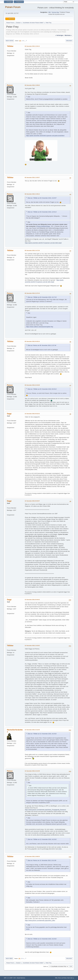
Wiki (50, 12)
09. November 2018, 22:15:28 (32, 385)
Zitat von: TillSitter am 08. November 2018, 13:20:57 (42, 198)
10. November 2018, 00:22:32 (32, 414)
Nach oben (9, 959)
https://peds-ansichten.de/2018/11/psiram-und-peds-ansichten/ (45, 136)
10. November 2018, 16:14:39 (32, 771)
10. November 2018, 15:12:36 (32, 730)
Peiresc (10, 85)
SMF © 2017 (13, 978)
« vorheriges (59, 35)
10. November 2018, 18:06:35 (32, 856)
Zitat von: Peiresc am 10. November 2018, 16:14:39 (42, 861)
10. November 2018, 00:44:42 (32, 600)
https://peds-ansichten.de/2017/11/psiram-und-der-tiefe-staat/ (43, 243)
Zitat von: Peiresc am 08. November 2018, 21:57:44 (42, 345)
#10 (60, 849)
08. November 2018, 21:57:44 (32, 293)
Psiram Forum (13, 7)
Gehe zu (46, 966)
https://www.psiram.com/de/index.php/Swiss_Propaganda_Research (45, 810)
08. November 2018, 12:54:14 (32, 46)
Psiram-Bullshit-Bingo (43, 226)
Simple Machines (21, 978)
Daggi (9, 414)
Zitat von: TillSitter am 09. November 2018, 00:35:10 (42, 389)
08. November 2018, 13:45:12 (32, 194)
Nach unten (9, 41)
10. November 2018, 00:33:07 (32, 501)
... (25, 41)
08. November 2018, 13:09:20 (32, 85)
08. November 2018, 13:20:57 (32, 177)
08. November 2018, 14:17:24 (32, 250)
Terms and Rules (62, 978)
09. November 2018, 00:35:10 (32, 341)
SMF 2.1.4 (6, 978)
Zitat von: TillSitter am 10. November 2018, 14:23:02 (42, 734)
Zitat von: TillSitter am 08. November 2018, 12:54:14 (42, 212)
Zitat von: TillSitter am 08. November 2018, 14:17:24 (42, 297)
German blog (55, 12)
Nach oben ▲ (71, 978)
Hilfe (56, 978)
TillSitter (10, 46)
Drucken (69, 41)
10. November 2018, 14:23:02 (32, 646)
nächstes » (68, 35)
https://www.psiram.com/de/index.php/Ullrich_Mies (40, 920)
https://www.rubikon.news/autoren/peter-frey (40, 327)
